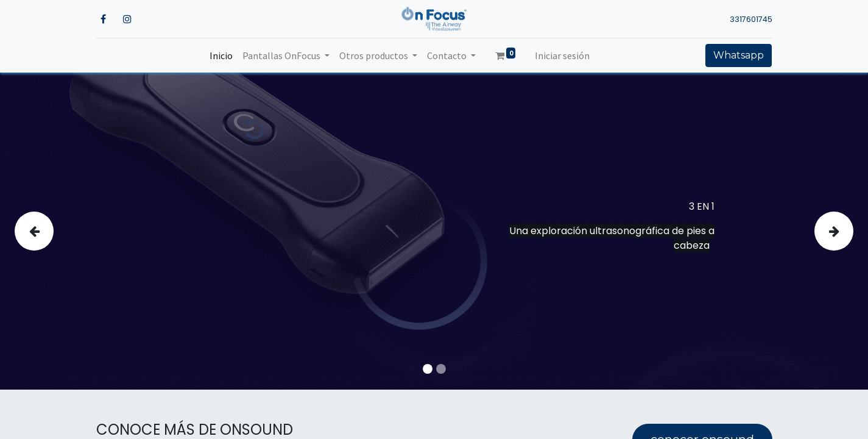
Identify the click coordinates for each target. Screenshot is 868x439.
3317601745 (751, 19)
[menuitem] (221, 55)
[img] (49, 231)
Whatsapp (739, 55)
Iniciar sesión (562, 55)
